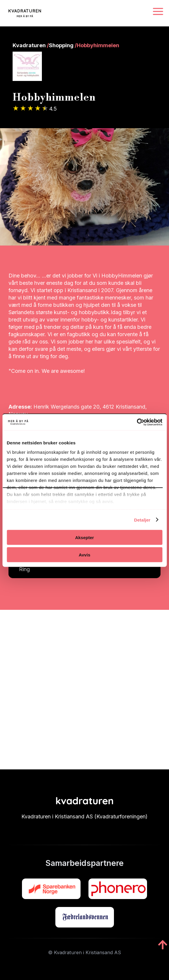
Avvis (85, 555)
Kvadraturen (29, 45)
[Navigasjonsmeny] (158, 12)
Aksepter (84, 538)
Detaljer (142, 520)
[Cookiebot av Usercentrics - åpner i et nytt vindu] (137, 422)
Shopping (61, 45)
